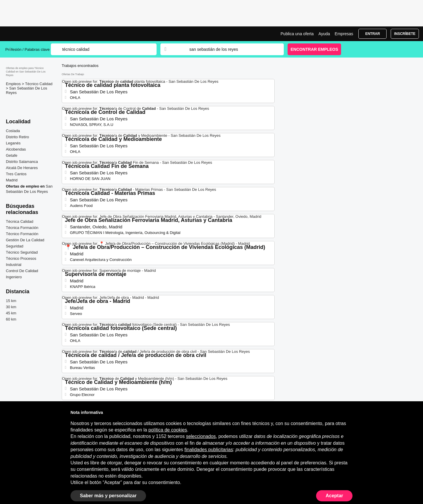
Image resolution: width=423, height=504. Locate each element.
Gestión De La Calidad (25, 240)
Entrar (372, 34)
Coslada (13, 131)
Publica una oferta (297, 34)
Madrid (12, 180)
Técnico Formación (22, 234)
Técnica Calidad (20, 221)
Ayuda (324, 34)
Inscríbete (405, 34)
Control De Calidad (22, 271)
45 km (11, 313)
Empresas (344, 34)
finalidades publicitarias (209, 450)
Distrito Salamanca (22, 162)
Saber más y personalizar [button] (108, 496)
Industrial (14, 265)
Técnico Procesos (21, 258)
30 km (11, 307)
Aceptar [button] (334, 496)
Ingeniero (14, 277)
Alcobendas (16, 149)
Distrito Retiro (17, 137)
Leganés (13, 143)
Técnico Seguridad (22, 252)
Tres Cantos (16, 174)
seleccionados (201, 436)
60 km (11, 319)
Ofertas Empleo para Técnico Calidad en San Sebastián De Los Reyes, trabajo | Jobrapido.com (27, 34)
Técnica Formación (22, 228)
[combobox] (231, 49)
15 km (11, 301)
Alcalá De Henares (22, 168)
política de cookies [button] (168, 430)
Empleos (14, 84)
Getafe (12, 155)
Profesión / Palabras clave (27, 49)
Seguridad (15, 246)
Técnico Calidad (39, 84)
